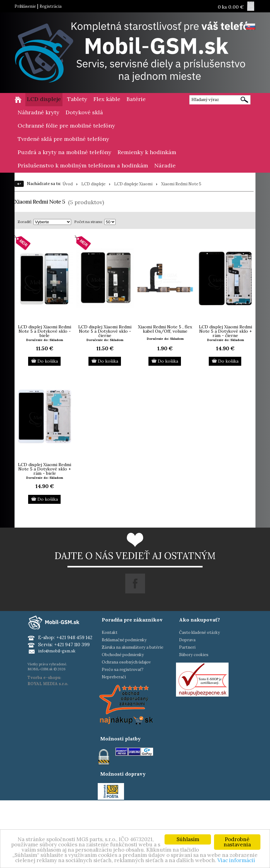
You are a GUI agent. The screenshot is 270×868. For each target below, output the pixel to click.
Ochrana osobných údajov (126, 662)
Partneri (187, 647)
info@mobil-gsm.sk (57, 651)
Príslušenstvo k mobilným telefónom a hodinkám (83, 165)
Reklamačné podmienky (124, 640)
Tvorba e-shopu (44, 678)
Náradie (165, 165)
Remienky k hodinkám (147, 152)
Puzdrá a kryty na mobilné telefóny (64, 152)
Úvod (68, 184)
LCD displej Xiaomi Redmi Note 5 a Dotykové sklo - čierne (105, 331)
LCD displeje (44, 99)
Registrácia (51, 6)
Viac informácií (236, 860)
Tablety (77, 99)
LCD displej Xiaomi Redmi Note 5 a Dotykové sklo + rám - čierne (225, 331)
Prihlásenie (25, 6)
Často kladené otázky (199, 632)
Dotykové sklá (84, 112)
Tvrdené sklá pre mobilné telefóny (63, 139)
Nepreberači (114, 677)
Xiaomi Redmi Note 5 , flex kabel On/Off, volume (165, 329)
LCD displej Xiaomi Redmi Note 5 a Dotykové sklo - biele (45, 331)
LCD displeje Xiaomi (133, 184)
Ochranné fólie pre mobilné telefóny (66, 126)
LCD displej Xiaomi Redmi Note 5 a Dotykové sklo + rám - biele (45, 469)
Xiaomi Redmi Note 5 (181, 184)
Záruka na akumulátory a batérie (133, 647)
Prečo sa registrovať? (123, 670)
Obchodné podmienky (123, 655)
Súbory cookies (194, 655)
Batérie (136, 99)
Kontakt (110, 632)
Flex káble (107, 99)
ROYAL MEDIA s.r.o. (48, 684)
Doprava (187, 640)
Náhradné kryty (39, 112)
